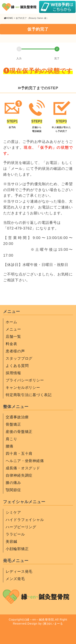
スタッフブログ (19, 358)
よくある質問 (17, 366)
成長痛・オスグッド (23, 468)
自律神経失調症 (19, 475)
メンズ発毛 (15, 579)
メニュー (13, 329)
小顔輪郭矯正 (17, 549)
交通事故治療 (17, 417)
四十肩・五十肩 (19, 454)
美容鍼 (11, 542)
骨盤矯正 (13, 424)
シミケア (13, 512)
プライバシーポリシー (25, 380)
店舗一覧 (13, 337)
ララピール (15, 534)
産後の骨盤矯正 (19, 432)
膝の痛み (13, 483)
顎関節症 (13, 490)
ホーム (11, 322)
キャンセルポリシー (23, 388)
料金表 (11, 344)
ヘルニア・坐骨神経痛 (25, 461)
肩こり (11, 439)
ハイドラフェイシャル (25, 520)
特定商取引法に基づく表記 (29, 395)
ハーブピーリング (21, 527)
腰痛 (10, 446)
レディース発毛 (19, 572)
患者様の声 (15, 351)
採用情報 (13, 373)
